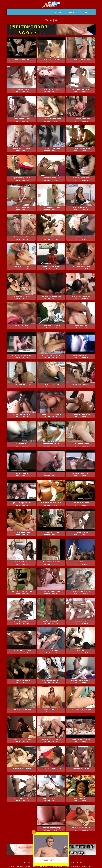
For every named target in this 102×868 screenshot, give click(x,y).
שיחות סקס (73, 12)
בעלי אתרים (32, 862)
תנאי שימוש (55, 862)
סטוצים (59, 12)
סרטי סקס (88, 12)
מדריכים (23, 862)
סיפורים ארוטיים (44, 862)
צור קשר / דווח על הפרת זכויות (72, 862)
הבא (46, 840)
